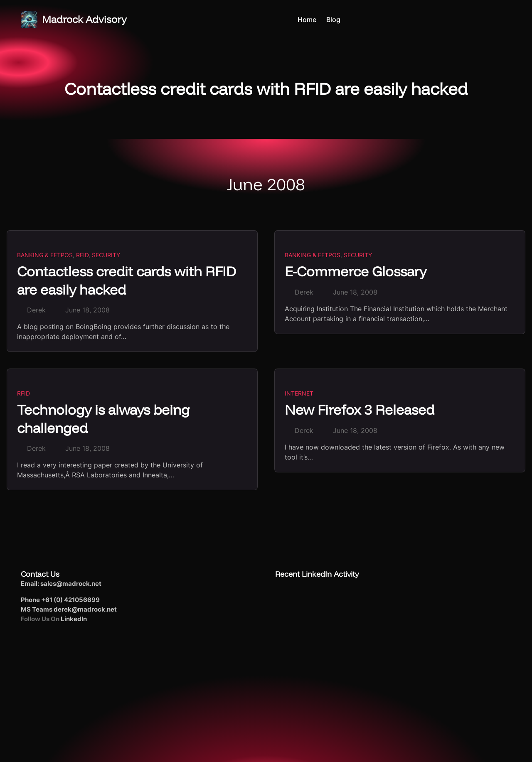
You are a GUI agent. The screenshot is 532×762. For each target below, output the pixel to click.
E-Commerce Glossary (356, 271)
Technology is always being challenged (103, 418)
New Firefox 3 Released (360, 409)
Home (307, 20)
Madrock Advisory (84, 19)
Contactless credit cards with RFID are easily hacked (127, 280)
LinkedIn (74, 619)
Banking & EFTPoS (45, 255)
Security (106, 255)
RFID (82, 255)
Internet (299, 393)
